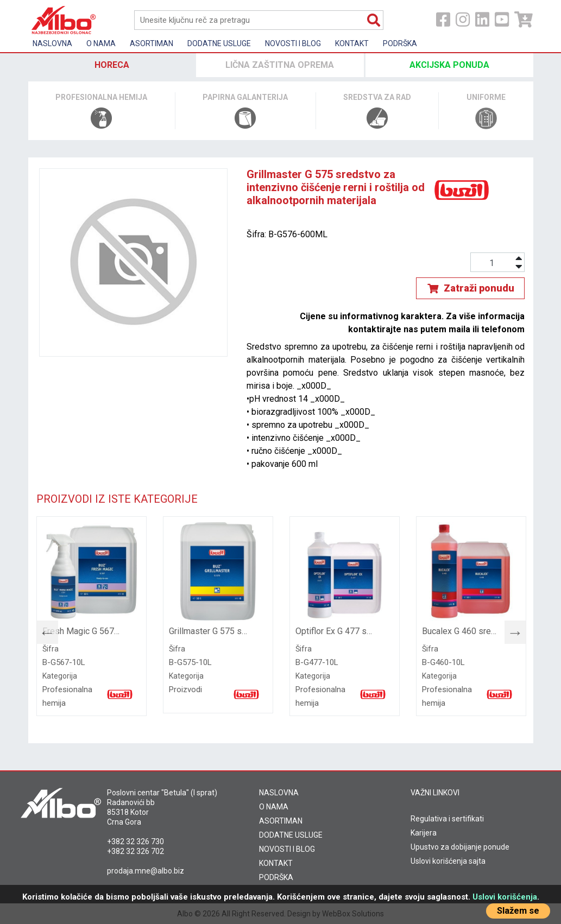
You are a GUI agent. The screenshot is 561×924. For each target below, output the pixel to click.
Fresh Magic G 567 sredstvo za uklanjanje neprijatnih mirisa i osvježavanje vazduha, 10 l (82, 631)
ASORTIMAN (281, 821)
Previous (42, 630)
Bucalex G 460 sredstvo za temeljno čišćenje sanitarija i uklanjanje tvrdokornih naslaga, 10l (461, 631)
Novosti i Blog (293, 43)
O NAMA (274, 807)
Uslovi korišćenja (505, 897)
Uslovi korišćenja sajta (448, 861)
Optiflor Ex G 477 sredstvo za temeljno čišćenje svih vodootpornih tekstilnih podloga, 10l (335, 631)
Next (510, 630)
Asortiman (152, 43)
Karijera (424, 833)
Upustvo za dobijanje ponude (460, 847)
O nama (101, 43)
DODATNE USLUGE (291, 835)
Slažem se (518, 911)
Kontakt (352, 43)
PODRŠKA (276, 877)
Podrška (400, 43)
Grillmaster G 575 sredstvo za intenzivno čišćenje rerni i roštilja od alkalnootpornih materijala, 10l (208, 631)
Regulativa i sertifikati (447, 819)
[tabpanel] (92, 616)
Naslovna (52, 43)
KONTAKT (276, 863)
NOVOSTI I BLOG (287, 849)
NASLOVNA (279, 793)
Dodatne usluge (219, 43)
